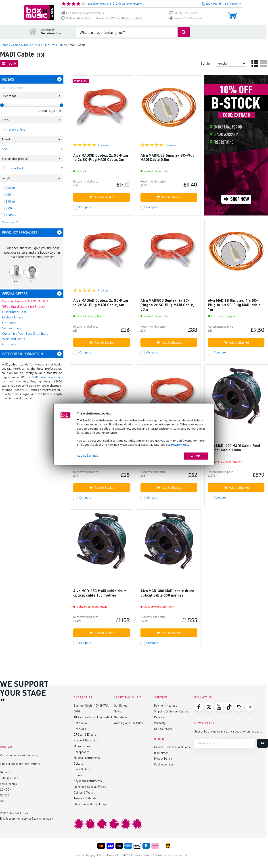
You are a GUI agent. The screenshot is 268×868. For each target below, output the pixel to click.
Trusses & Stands (85, 798)
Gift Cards (9, 344)
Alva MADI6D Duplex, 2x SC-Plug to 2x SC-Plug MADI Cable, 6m (101, 303)
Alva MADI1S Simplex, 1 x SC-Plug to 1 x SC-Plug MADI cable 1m (234, 305)
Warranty (160, 723)
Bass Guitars (82, 769)
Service (161, 697)
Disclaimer (161, 753)
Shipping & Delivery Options (172, 711)
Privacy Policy (180, 445)
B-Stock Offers (13, 317)
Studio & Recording (86, 740)
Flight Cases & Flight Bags (90, 804)
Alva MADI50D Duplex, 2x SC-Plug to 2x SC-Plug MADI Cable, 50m (167, 305)
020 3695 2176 (19, 813)
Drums (78, 775)
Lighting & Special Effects (90, 787)
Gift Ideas (9, 323)
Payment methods (166, 705)
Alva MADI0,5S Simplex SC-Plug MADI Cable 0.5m (167, 157)
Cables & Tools (83, 792)
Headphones (82, 752)
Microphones (82, 746)
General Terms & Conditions (172, 747)
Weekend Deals (14, 339)
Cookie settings (164, 764)
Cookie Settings (88, 455)
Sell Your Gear (12, 328)
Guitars (78, 763)
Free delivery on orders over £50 (83, 13)
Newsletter (121, 717)
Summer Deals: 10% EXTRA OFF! (25, 301)
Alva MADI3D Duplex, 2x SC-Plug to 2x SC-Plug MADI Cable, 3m (101, 157)
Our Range (121, 705)
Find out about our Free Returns (20, 764)
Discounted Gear (14, 312)
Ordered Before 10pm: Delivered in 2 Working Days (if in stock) (102, 18)
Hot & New (80, 723)
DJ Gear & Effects (85, 734)
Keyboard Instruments (88, 781)
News (117, 711)
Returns (159, 717)
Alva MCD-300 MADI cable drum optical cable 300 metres (167, 593)
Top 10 (9, 64)
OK (196, 456)
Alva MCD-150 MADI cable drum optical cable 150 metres (100, 593)
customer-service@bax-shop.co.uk (31, 818)
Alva (5, 149)
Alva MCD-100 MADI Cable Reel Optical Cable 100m (234, 448)
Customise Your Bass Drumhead (25, 333)
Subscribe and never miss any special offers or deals (228, 731)
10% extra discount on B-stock (24, 307)
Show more (10, 222)
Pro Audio (80, 729)
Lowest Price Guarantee (186, 18)
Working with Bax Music (129, 723)
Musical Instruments (87, 758)
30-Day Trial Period (183, 13)
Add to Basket (102, 197)
